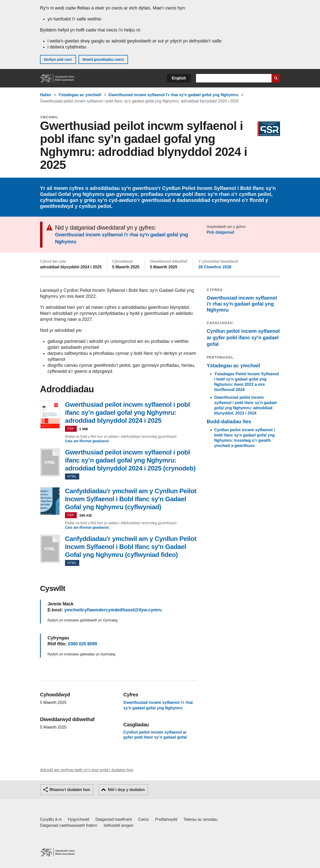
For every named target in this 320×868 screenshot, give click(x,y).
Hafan (45, 95)
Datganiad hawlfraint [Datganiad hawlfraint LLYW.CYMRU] (114, 819)
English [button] (179, 78)
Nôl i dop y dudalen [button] (126, 790)
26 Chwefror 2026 (215, 267)
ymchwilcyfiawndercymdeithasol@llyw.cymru (113, 610)
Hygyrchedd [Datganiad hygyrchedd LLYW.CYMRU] (78, 819)
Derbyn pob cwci (58, 59)
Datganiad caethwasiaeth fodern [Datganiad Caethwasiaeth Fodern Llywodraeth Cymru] (69, 825)
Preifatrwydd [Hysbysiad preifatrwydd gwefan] (166, 819)
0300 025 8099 (82, 644)
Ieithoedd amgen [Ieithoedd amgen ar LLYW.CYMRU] (119, 825)
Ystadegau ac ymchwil (80, 95)
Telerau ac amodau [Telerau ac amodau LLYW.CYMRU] (200, 819)
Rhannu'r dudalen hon (70, 790)
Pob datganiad (220, 232)
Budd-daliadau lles (229, 422)
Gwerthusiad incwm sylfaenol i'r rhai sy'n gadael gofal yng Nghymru (173, 95)
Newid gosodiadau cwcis (103, 59)
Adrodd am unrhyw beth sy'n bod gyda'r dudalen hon (87, 770)
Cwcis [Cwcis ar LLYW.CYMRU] (144, 819)
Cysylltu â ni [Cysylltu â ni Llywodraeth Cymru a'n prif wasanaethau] (51, 819)
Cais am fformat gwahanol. (87, 441)
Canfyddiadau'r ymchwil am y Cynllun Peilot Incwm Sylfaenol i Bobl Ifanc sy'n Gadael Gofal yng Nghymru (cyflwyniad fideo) (50, 549)
